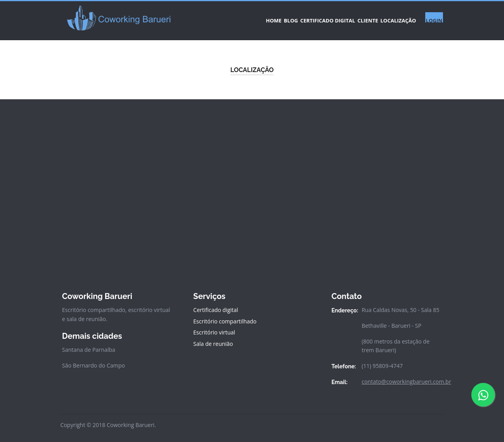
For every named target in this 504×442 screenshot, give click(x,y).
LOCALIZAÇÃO (387, 17)
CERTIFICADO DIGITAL (295, 17)
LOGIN (431, 17)
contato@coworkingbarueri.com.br (406, 375)
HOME (220, 17)
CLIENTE (346, 17)
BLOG (248, 17)
